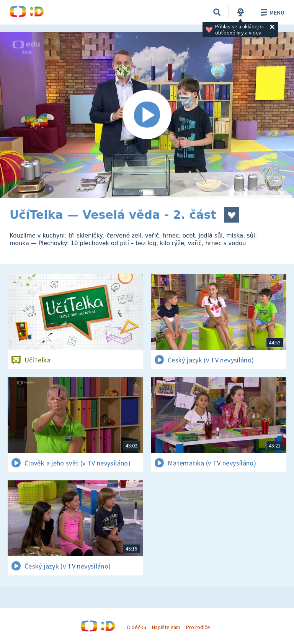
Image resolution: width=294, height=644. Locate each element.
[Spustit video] (147, 115)
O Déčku (136, 627)
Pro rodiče (198, 627)
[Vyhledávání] (217, 12)
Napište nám (166, 627)
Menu (271, 12)
